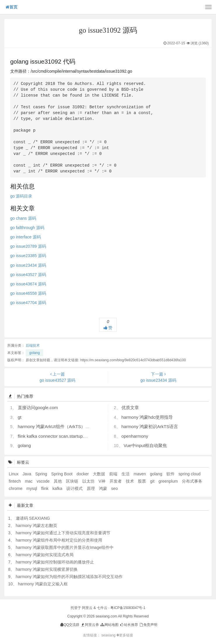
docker (83, 474)
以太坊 (89, 481)
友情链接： (92, 635)
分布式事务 (192, 481)
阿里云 (87, 608)
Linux (14, 474)
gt (20, 417)
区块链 (73, 481)
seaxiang (109, 635)
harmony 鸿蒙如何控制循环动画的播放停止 (55, 562)
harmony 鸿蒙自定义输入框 (43, 584)
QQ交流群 (70, 625)
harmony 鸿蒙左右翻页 (36, 526)
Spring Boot (62, 474)
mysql (32, 488)
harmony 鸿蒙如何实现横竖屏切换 (47, 569)
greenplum (169, 481)
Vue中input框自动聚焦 (145, 445)
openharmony (135, 436)
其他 (58, 481)
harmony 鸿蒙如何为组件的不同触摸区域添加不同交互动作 (69, 577)
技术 (130, 481)
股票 (142, 481)
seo (115, 488)
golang (34, 353)
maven (140, 474)
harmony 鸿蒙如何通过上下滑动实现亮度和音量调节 (63, 533)
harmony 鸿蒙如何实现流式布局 (45, 555)
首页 (12, 7)
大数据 (100, 474)
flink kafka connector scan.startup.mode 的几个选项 (68, 436)
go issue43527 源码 (28, 275)
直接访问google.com (38, 407)
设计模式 (75, 488)
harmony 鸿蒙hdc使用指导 (147, 417)
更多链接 (125, 635)
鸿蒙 (104, 488)
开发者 (116, 481)
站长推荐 (129, 625)
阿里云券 (90, 625)
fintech (15, 481)
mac (29, 481)
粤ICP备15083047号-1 (128, 608)
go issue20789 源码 (28, 246)
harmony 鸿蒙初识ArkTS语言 (150, 426)
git (153, 481)
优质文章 (130, 407)
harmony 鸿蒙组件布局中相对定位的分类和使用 (59, 540)
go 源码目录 (21, 196)
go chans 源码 (23, 218)
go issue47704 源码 (28, 303)
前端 (114, 474)
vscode (43, 481)
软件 (171, 474)
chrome (16, 488)
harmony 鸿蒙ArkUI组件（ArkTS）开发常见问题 (65, 426)
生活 (126, 474)
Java (27, 474)
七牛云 (102, 608)
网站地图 (109, 625)
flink (45, 488)
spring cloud (190, 474)
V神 (102, 481)
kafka (58, 488)
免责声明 (148, 625)
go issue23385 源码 (28, 256)
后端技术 (33, 345)
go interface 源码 (26, 237)
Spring (42, 474)
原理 (91, 488)
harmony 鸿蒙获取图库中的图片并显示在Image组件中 (65, 547)
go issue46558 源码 (28, 293)
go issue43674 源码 (28, 284)
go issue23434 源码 (28, 265)
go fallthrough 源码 (27, 228)
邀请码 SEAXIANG (33, 518)
